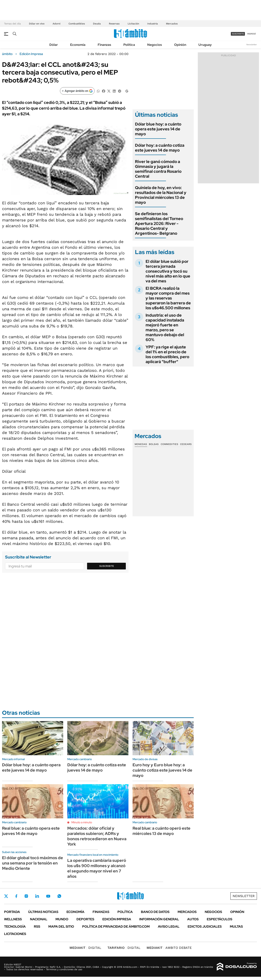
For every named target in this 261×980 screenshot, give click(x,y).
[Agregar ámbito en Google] (77, 91)
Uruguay (205, 45)
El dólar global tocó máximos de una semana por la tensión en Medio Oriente (33, 863)
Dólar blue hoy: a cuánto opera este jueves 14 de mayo (158, 129)
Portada (12, 912)
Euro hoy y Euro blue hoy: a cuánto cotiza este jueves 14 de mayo (162, 770)
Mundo (62, 919)
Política (129, 45)
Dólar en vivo (37, 24)
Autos (193, 919)
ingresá (252, 34)
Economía (78, 45)
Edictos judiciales (205, 927)
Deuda (97, 24)
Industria (153, 24)
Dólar (54, 45)
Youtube (48, 896)
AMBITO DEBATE (169, 948)
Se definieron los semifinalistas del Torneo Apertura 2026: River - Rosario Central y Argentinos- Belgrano (159, 224)
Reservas (114, 24)
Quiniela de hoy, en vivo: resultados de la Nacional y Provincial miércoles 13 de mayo (161, 195)
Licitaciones (15, 934)
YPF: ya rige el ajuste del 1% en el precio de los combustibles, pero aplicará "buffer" (167, 354)
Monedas (141, 444)
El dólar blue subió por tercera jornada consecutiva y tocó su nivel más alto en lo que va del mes (168, 271)
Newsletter (252, 45)
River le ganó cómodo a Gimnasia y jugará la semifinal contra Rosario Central (158, 169)
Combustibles (77, 24)
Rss (37, 927)
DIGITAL (85, 948)
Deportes (85, 919)
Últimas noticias (43, 912)
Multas (236, 927)
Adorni (56, 24)
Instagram (26, 896)
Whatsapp (59, 896)
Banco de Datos (155, 912)
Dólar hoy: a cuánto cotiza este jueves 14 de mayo (160, 148)
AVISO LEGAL (169, 927)
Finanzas (104, 45)
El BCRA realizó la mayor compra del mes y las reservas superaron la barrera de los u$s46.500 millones (168, 298)
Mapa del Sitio (61, 927)
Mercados (172, 24)
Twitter (6, 896)
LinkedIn (37, 896)
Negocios (155, 45)
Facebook (16, 896)
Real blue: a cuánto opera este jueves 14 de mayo (31, 831)
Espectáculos (220, 919)
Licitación (133, 24)
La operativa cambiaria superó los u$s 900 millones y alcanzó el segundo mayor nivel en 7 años (97, 868)
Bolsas (154, 444)
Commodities (169, 444)
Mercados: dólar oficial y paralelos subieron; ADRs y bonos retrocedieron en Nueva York (97, 836)
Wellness (13, 919)
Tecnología (15, 927)
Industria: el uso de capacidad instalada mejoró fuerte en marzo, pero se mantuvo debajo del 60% (165, 327)
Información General (159, 919)
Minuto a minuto (82, 822)
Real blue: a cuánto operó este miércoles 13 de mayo (161, 831)
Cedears (186, 444)
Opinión (180, 45)
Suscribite (107, 566)
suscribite (238, 34)
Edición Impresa (117, 919)
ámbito (7, 54)
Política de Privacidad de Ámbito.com (116, 927)
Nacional (39, 919)
